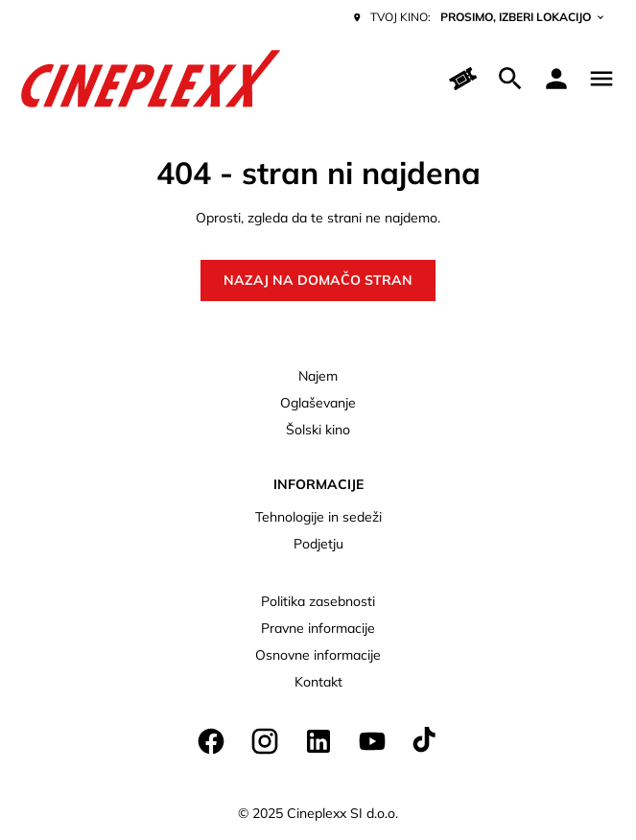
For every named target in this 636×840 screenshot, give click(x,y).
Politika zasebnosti (318, 601)
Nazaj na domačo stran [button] (318, 280)
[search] (510, 79)
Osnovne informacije (318, 655)
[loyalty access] (556, 79)
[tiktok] (426, 741)
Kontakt (318, 682)
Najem (318, 376)
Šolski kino (318, 430)
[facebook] (211, 741)
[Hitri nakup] (464, 79)
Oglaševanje (318, 403)
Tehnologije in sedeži (318, 517)
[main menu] (601, 79)
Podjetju (318, 544)
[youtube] (372, 741)
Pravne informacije (318, 628)
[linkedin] (318, 741)
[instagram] (265, 741)
